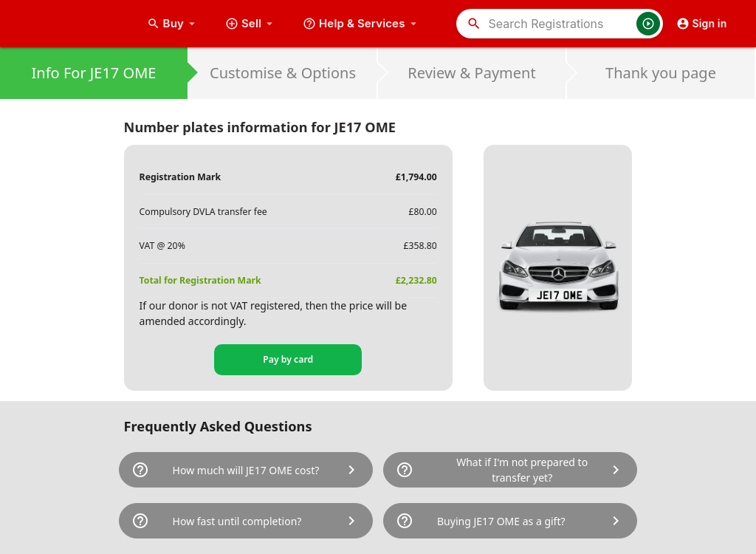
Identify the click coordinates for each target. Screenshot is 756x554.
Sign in (702, 24)
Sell (251, 24)
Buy (173, 24)
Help (361, 24)
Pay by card (288, 359)
